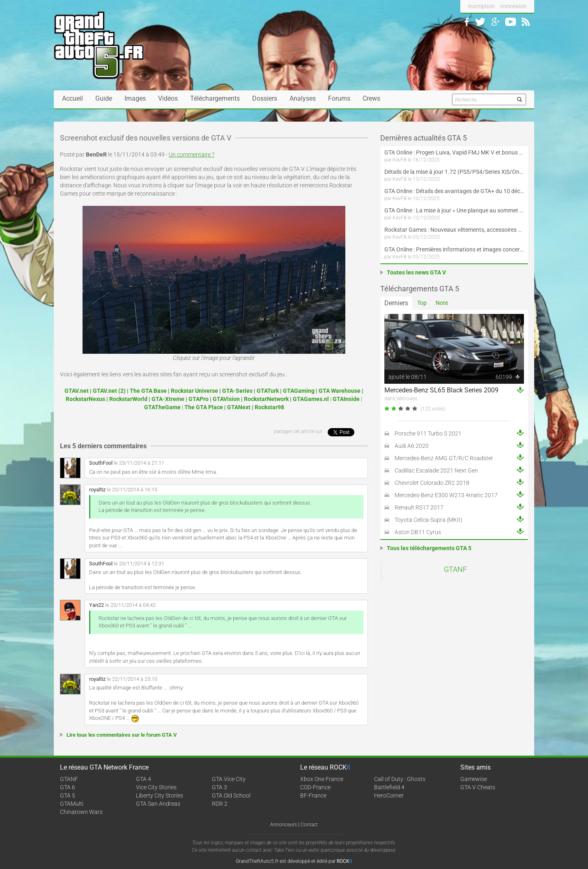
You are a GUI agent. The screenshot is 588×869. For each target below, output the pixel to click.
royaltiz (97, 490)
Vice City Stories (156, 787)
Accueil (72, 98)
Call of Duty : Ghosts (400, 779)
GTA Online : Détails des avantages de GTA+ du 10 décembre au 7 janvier (454, 191)
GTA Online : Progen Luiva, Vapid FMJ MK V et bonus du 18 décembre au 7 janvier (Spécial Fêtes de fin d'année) (454, 152)
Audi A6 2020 (412, 446)
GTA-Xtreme (168, 399)
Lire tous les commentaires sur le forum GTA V (122, 735)
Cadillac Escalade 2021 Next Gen (436, 470)
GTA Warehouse (340, 391)
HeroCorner (389, 795)
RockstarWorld (128, 399)
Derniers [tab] (396, 303)
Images (135, 98)
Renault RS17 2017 (419, 507)
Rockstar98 (269, 407)
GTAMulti (72, 804)
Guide (104, 98)
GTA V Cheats (478, 787)
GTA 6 (68, 787)
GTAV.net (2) (109, 391)
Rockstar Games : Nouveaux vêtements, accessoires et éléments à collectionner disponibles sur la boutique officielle (454, 230)
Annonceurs (284, 825)
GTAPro (199, 399)
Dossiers (265, 98)
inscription (481, 6)
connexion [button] (513, 6)
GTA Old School (231, 795)
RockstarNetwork (266, 399)
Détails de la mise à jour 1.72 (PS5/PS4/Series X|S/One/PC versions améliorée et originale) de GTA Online (454, 172)
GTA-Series (237, 391)
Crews (371, 98)
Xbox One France (322, 779)
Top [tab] (422, 303)
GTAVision (226, 399)
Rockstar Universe (194, 391)
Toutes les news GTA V (416, 272)
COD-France (315, 787)
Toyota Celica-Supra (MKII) (428, 520)
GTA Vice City (229, 779)
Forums (339, 98)
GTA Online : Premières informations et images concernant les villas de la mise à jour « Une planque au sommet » (454, 249)
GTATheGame (162, 407)
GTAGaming (299, 391)
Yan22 (96, 605)
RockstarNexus (85, 399)
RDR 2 (220, 804)
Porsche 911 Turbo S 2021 (428, 433)
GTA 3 (219, 787)
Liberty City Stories (160, 795)
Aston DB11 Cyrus (418, 532)
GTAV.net (77, 391)
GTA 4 (144, 779)
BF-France (313, 795)
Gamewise (474, 779)
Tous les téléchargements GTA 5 (429, 548)
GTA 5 (68, 795)
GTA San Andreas (158, 804)
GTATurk (268, 391)
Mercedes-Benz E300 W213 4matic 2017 (446, 495)
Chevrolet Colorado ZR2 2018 (432, 483)
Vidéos (168, 98)
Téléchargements (215, 98)
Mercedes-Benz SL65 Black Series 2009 (441, 390)
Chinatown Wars (81, 812)
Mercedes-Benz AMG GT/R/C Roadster (444, 458)
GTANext (239, 407)
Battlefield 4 (389, 787)
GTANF (455, 569)
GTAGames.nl (311, 399)
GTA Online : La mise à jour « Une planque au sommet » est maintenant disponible (454, 210)
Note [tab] (442, 303)
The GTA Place (204, 407)
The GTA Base (148, 391)
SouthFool (101, 463)
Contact (309, 825)
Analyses (303, 98)
